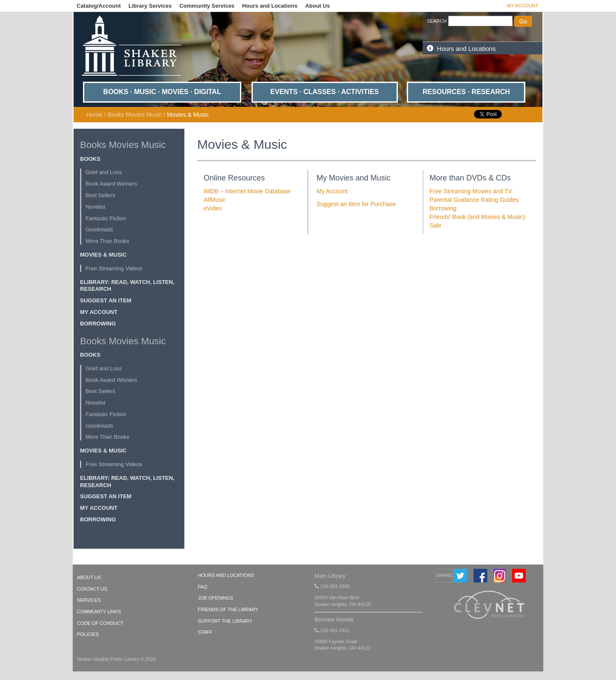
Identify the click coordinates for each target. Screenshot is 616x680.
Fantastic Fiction (106, 218)
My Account (523, 6)
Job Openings (216, 598)
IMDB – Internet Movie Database (247, 191)
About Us (317, 6)
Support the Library (225, 621)
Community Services (207, 6)
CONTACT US (92, 589)
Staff (205, 632)
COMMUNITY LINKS (99, 612)
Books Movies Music (135, 115)
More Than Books (107, 241)
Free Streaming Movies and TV (471, 191)
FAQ (203, 587)
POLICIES (88, 634)
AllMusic (215, 200)
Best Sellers (100, 195)
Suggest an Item (106, 300)
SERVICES (89, 600)
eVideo (213, 208)
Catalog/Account (99, 6)
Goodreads (99, 229)
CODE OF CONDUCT (100, 623)
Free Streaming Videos (114, 268)
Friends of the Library (228, 609)
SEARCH (437, 21)
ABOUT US (89, 577)
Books (90, 159)
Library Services (150, 6)
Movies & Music (103, 255)
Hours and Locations (270, 6)
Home (94, 115)
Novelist (95, 207)
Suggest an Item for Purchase (356, 204)
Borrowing (98, 324)
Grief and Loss (104, 172)
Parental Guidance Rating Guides (474, 200)
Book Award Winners (111, 184)
